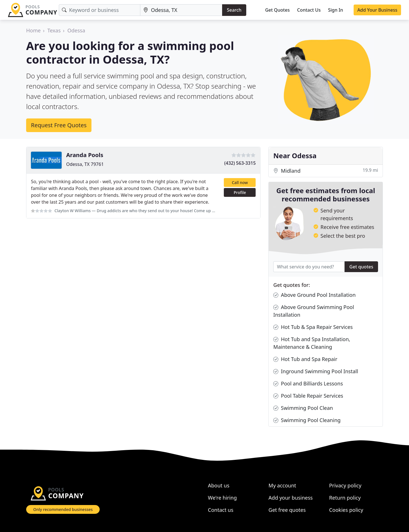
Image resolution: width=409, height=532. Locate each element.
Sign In (336, 10)
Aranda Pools (85, 155)
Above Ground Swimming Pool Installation (314, 311)
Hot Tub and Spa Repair (305, 359)
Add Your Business (377, 10)
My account (282, 485)
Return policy (345, 498)
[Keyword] (100, 10)
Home (33, 30)
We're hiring (222, 498)
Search (234, 10)
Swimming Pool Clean (303, 408)
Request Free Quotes (59, 125)
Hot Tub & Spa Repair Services (313, 327)
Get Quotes (277, 10)
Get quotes (361, 267)
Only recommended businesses (63, 509)
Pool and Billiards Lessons (308, 384)
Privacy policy (345, 485)
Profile (240, 192)
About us (219, 485)
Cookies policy (346, 510)
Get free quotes (287, 510)
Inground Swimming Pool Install (316, 371)
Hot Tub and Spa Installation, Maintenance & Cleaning (312, 343)
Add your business (291, 498)
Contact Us (309, 10)
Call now (240, 182)
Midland (326, 171)
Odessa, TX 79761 (85, 164)
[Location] (181, 10)
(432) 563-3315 (240, 163)
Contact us (221, 510)
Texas (54, 30)
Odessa (76, 30)
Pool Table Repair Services (308, 396)
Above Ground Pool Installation (314, 295)
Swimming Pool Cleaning (307, 420)
